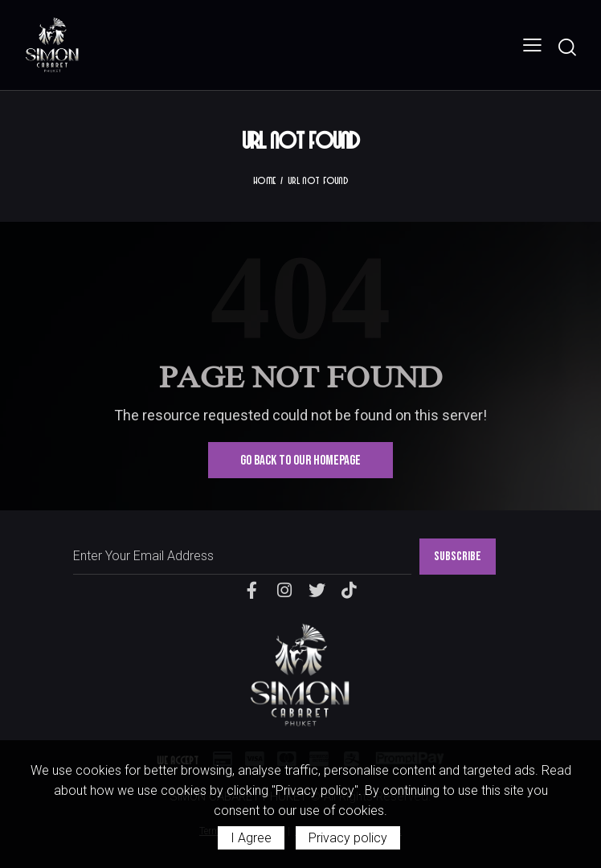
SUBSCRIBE (458, 557)
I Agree (251, 838)
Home (264, 180)
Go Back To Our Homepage (300, 461)
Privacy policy (348, 838)
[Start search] (567, 47)
